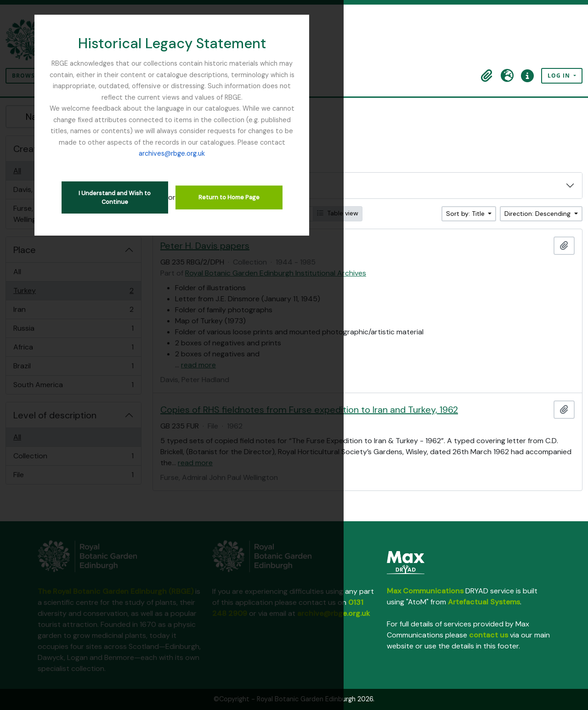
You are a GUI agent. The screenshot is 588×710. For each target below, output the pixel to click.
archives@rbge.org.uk (338, 120)
